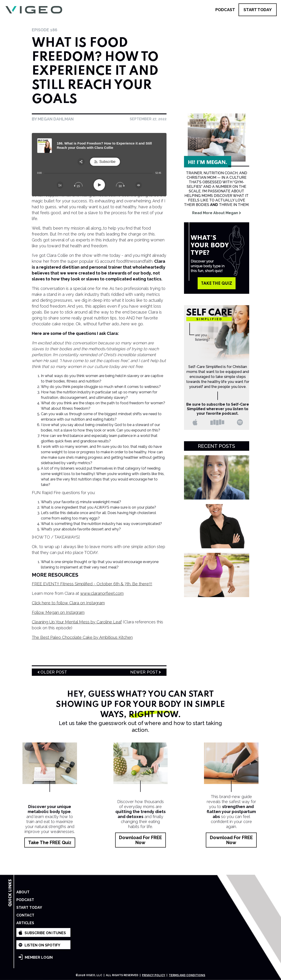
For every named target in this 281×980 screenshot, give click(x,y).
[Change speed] (60, 185)
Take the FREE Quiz (50, 843)
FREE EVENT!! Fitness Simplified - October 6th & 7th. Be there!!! (92, 584)
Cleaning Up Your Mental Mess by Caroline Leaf (77, 622)
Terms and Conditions (187, 975)
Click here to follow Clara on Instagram (68, 603)
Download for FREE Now (140, 840)
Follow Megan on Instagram (58, 612)
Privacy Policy (154, 975)
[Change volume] (139, 185)
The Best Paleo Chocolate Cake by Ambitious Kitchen (82, 637)
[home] (34, 10)
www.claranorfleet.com (102, 593)
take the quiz (217, 284)
